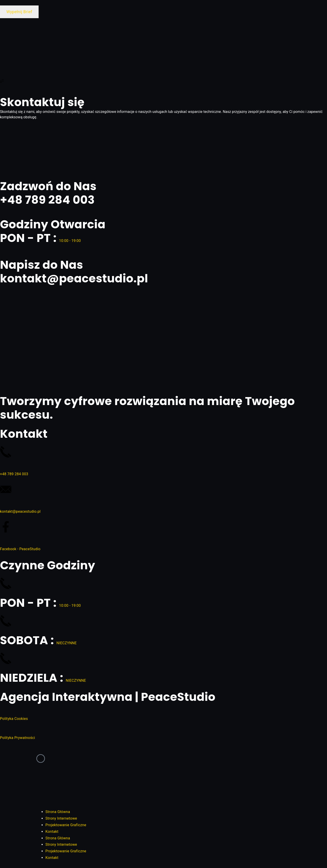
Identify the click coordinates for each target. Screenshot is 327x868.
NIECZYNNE (67, 643)
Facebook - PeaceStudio (20, 549)
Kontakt (52, 832)
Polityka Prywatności (17, 738)
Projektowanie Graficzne (66, 825)
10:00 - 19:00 (70, 241)
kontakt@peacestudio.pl (20, 511)
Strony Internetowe (61, 818)
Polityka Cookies (14, 719)
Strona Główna (58, 812)
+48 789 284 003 (14, 474)
